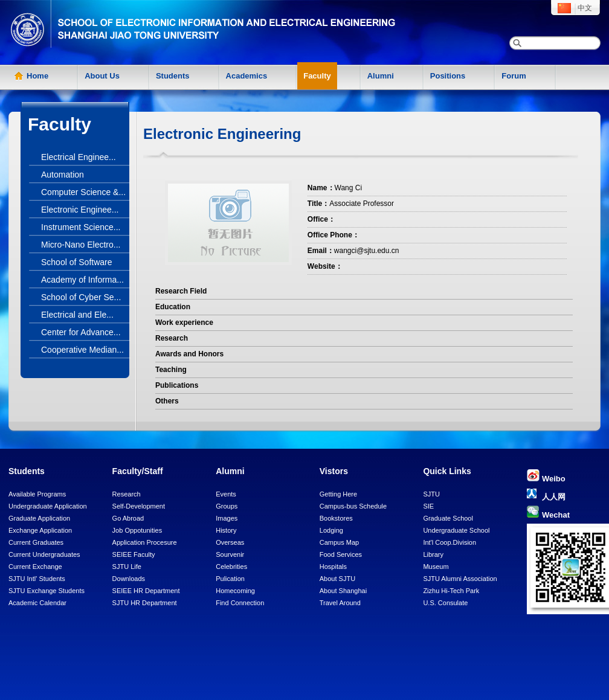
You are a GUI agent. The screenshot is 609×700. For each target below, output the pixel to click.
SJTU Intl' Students (37, 579)
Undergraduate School (456, 530)
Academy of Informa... (82, 280)
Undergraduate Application (48, 506)
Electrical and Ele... (77, 315)
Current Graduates (36, 542)
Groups (227, 506)
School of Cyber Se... (81, 297)
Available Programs (37, 494)
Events (226, 494)
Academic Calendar (37, 603)
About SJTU (337, 579)
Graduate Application (39, 518)
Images (227, 518)
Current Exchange (35, 567)
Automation (63, 175)
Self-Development (139, 506)
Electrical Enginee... (79, 157)
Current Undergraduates (44, 554)
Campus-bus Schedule (353, 506)
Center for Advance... (81, 332)
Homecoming (235, 591)
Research (127, 494)
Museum (436, 567)
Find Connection (240, 603)
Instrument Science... (81, 227)
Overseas (230, 542)
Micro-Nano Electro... (81, 245)
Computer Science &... (83, 192)
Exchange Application (40, 530)
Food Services (341, 554)
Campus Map (339, 542)
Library (433, 554)
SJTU (431, 494)
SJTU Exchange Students (47, 591)
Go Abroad (128, 518)
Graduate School (448, 518)
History (226, 530)
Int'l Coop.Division (449, 542)
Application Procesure (145, 542)
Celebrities (231, 567)
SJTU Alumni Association (460, 579)
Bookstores (336, 518)
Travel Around (340, 603)
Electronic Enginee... (80, 210)
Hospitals (333, 567)
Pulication (230, 579)
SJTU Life (127, 567)
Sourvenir (230, 554)
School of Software (77, 262)
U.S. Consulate (445, 603)
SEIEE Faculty (134, 554)
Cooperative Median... (82, 350)
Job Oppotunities (137, 530)
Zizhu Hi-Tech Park (451, 591)
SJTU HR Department (145, 603)
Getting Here (338, 494)
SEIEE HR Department (146, 591)
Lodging (331, 530)
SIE (428, 506)
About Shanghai (343, 591)
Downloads (129, 579)
